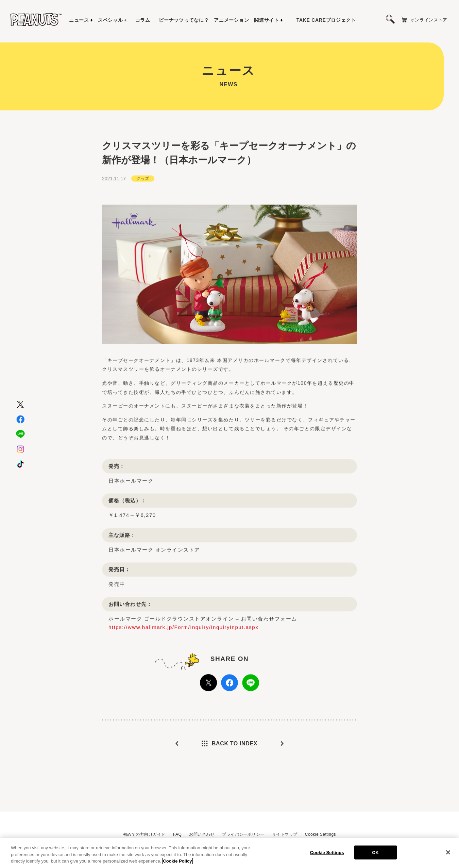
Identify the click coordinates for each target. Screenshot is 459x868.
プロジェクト (326, 20)
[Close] (448, 855)
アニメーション (231, 20)
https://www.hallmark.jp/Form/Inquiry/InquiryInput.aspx (183, 646)
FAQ (177, 834)
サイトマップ (285, 834)
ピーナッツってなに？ (184, 20)
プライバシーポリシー (243, 834)
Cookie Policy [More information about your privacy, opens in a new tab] (177, 864)
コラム (143, 20)
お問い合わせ (202, 834)
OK (375, 855)
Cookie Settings (320, 834)
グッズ (143, 197)
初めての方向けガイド (144, 834)
